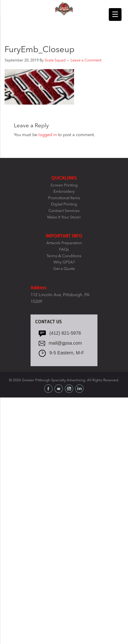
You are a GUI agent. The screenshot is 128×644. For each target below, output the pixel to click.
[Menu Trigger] (115, 14)
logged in (48, 135)
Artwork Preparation (64, 243)
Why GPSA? (64, 262)
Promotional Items (64, 198)
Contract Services (64, 211)
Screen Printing (64, 185)
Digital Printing (64, 204)
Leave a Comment (86, 61)
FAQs (64, 250)
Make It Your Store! (64, 217)
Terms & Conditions (64, 256)
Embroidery (64, 192)
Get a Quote (64, 269)
